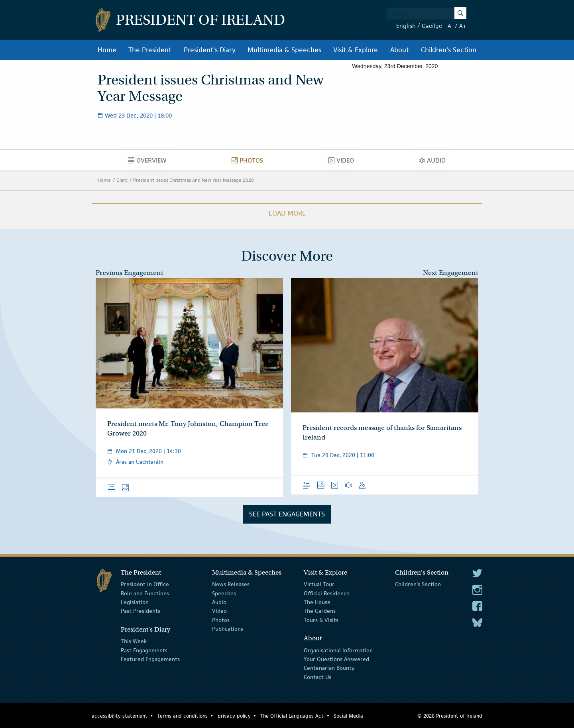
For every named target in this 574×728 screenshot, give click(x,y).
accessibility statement (120, 716)
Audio (434, 162)
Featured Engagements (150, 659)
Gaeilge (432, 26)
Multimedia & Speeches (284, 50)
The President (150, 50)
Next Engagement (451, 273)
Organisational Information (338, 650)
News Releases (231, 584)
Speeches (224, 593)
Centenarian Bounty (329, 668)
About (400, 50)
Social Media (348, 716)
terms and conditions (183, 716)
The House (317, 602)
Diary (122, 180)
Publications (228, 629)
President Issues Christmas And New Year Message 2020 (194, 180)
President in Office (145, 584)
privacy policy (234, 716)
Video (343, 162)
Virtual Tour (319, 584)
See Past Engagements (287, 514)
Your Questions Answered (336, 659)
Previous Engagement (130, 273)
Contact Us (317, 677)
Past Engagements (144, 650)
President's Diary (210, 50)
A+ (463, 26)
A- (450, 26)
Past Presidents (141, 611)
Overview (150, 162)
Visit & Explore (356, 50)
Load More (287, 213)
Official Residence (327, 593)
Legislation (135, 602)
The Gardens (320, 611)
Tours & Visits (321, 620)
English (406, 26)
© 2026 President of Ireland (450, 716)
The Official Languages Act (292, 716)
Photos (250, 162)
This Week (134, 641)
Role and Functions (145, 593)
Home (107, 50)
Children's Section (449, 50)
